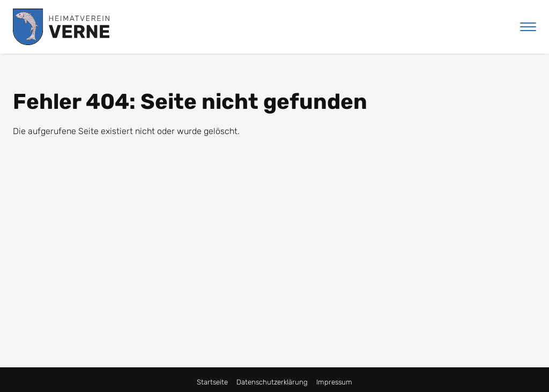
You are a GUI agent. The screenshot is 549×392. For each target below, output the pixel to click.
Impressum (334, 382)
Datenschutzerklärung (272, 382)
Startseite (212, 382)
